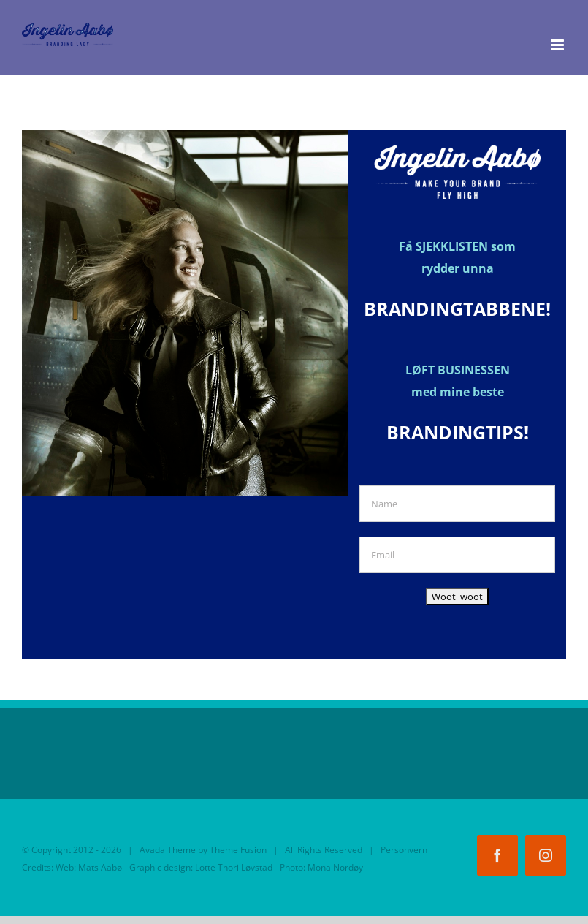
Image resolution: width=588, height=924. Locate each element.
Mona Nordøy (335, 867)
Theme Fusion (238, 850)
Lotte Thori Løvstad (234, 867)
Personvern (404, 850)
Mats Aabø (100, 867)
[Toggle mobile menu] (558, 45)
